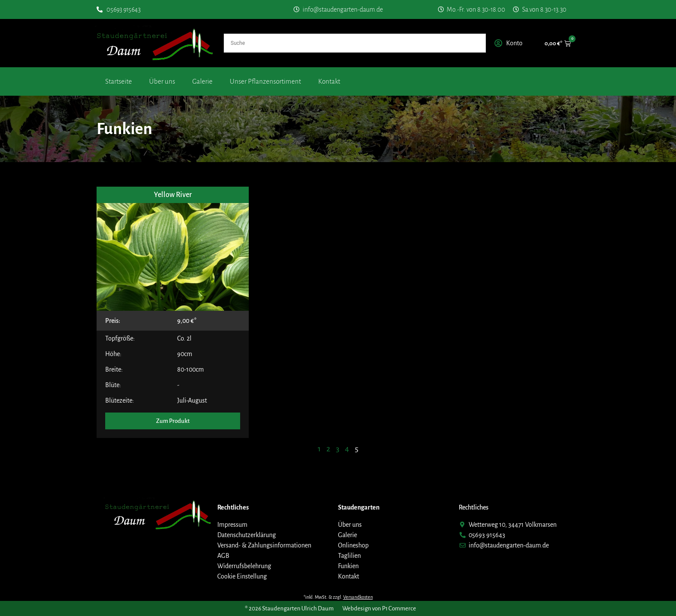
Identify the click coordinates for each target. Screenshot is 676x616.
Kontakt (329, 81)
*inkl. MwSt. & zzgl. (338, 597)
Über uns (162, 81)
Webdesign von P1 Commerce (379, 608)
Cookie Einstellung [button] (242, 576)
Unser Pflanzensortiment (265, 81)
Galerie (202, 81)
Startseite (119, 81)
